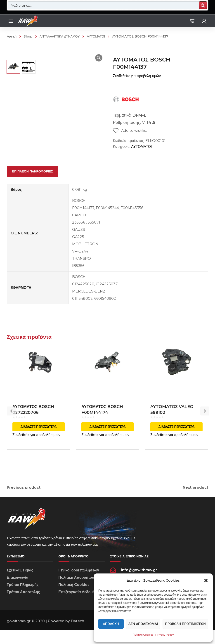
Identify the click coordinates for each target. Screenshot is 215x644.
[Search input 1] (104, 5)
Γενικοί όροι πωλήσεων (79, 586)
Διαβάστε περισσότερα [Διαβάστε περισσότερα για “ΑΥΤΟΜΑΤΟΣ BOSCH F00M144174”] (107, 437)
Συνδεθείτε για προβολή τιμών (137, 76)
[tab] (33, 178)
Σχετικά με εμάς (20, 586)
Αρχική (12, 36)
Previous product (24, 495)
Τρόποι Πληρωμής (23, 600)
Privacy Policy (165, 635)
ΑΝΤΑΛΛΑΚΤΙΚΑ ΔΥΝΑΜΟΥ (60, 36)
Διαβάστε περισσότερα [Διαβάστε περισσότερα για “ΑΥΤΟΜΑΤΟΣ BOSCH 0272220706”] (38, 437)
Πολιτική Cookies (143, 635)
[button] (206, 580)
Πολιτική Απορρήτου (76, 593)
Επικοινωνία (18, 593)
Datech (77, 636)
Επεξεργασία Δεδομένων (80, 607)
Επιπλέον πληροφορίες (33, 178)
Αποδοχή (111, 624)
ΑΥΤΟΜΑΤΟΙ (96, 36)
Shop (28, 36)
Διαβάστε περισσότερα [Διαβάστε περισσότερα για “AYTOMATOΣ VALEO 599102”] (177, 437)
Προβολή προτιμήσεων (185, 624)
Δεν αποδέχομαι (143, 624)
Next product (195, 495)
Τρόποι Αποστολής (23, 607)
